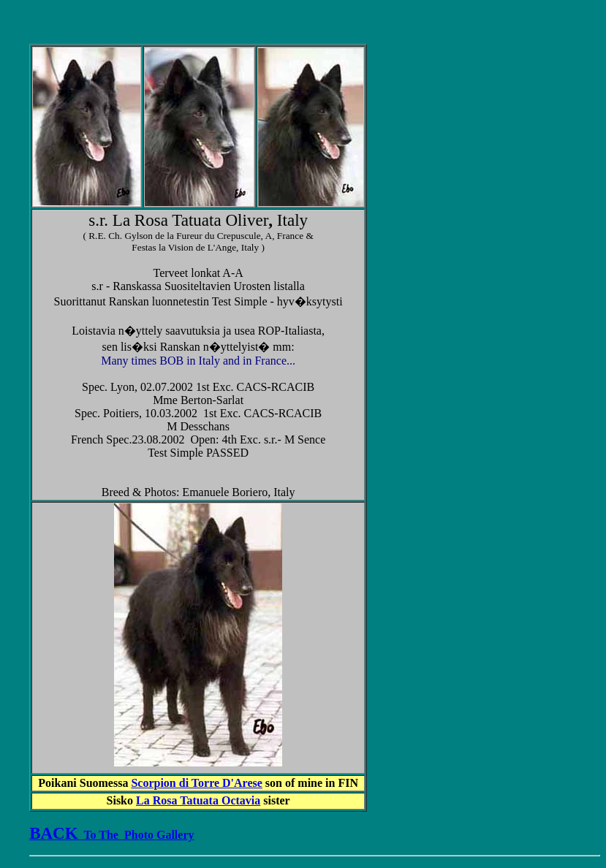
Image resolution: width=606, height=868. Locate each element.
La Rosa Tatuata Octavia (198, 800)
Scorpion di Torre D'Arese (196, 783)
